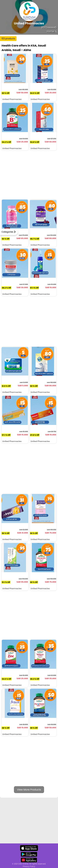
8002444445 (49, 28)
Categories (7, 232)
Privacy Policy (29, 866)
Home (52, 31)
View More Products (29, 790)
